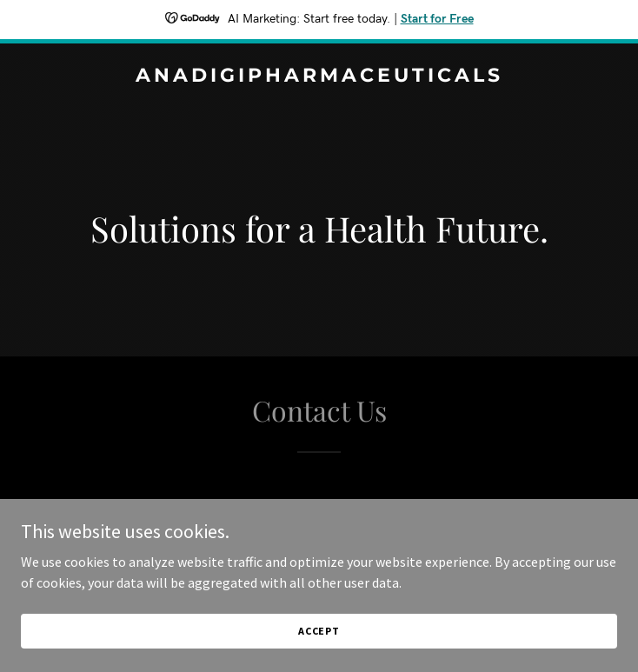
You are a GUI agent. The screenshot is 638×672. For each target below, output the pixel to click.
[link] (319, 77)
